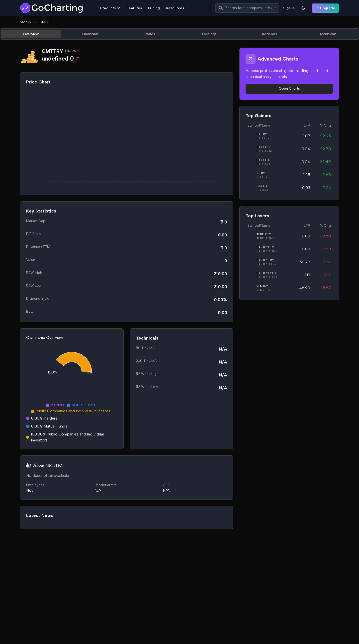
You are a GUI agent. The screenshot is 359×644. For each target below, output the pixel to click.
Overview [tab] (31, 34)
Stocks (25, 22)
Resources (177, 8)
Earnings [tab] (209, 34)
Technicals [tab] (328, 34)
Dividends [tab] (269, 34)
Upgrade (325, 8)
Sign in (289, 8)
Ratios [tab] (150, 34)
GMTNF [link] (45, 22)
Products (110, 8)
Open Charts (289, 89)
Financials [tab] (90, 34)
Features (134, 8)
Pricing (154, 8)
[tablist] (179, 34)
